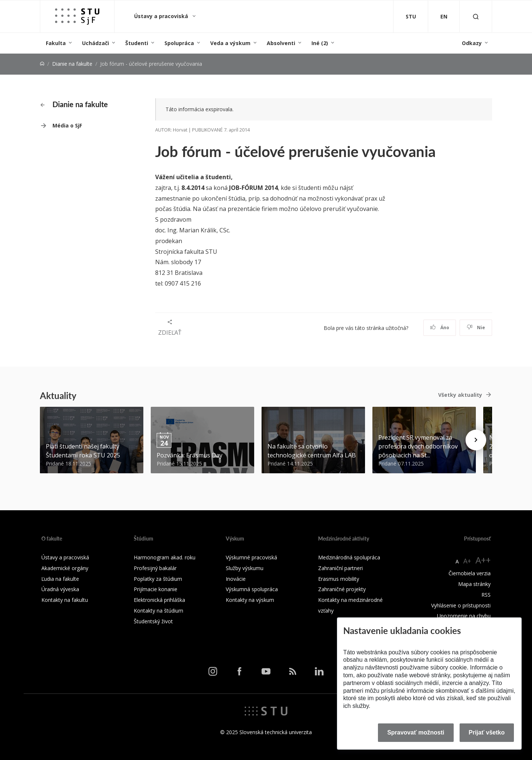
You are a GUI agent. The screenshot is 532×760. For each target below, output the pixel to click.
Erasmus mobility (339, 579)
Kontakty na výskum (250, 600)
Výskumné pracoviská (251, 557)
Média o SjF (67, 125)
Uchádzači (96, 43)
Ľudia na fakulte (60, 579)
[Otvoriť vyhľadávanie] (476, 16)
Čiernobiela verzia (470, 573)
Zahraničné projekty (342, 589)
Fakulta (56, 43)
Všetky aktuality (460, 395)
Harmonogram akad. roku (165, 557)
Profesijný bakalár (155, 568)
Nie (476, 328)
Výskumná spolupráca (252, 589)
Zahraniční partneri (340, 568)
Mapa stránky (474, 584)
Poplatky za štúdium (158, 579)
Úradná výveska (60, 589)
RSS (486, 595)
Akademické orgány (65, 568)
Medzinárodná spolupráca (349, 557)
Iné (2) (320, 43)
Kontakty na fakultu (65, 600)
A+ (467, 561)
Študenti (137, 43)
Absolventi (281, 43)
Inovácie (236, 579)
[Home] (42, 64)
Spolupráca (179, 43)
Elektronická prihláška (159, 600)
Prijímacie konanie (156, 589)
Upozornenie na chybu (464, 616)
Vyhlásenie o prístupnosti (461, 605)
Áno (440, 328)
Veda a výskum (230, 43)
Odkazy (472, 43)
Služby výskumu (245, 568)
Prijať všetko (487, 732)
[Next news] (476, 440)
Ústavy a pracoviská (162, 16)
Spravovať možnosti (416, 732)
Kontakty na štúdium (158, 611)
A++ (483, 560)
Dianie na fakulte (72, 64)
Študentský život (153, 621)
